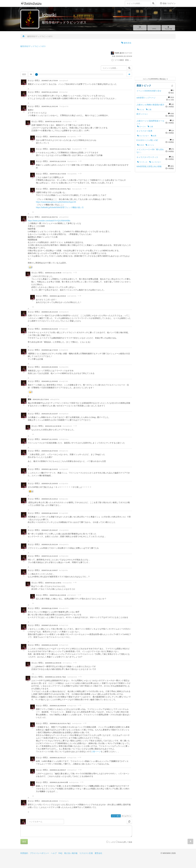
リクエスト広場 (86, 853)
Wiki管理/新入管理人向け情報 (149, 166)
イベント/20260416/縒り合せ (149, 91)
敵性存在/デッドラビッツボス (33, 46)
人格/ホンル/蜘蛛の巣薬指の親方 (150, 105)
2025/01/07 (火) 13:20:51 (50, 439)
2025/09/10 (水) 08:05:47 (58, 770)
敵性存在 (126, 43)
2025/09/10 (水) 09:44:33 (58, 782)
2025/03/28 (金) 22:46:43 (50, 513)
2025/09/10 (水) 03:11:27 (58, 758)
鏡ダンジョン (142, 114)
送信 (24, 842)
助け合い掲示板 (71, 853)
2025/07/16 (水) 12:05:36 (58, 595)
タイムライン (126, 816)
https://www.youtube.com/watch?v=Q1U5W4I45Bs (49, 221)
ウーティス (142, 162)
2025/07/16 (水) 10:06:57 (50, 570)
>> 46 (75, 583)
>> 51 (75, 663)
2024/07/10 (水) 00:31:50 (53, 122)
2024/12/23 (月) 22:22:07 (50, 414)
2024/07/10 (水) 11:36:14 (58, 149)
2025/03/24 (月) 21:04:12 (50, 499)
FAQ (60, 853)
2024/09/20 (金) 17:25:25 (50, 350)
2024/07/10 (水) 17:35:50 (58, 174)
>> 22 (75, 273)
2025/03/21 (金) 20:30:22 (58, 296)
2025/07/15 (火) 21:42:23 (50, 556)
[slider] (36, 74)
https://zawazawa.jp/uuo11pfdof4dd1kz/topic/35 (56, 202)
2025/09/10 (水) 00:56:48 (58, 706)
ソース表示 (118, 60)
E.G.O (140, 145)
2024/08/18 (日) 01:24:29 (50, 329)
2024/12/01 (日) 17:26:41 (41, 399)
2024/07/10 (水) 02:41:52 (58, 137)
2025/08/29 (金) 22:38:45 (50, 608)
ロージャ (141, 127)
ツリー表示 (116, 816)
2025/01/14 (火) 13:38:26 (53, 273)
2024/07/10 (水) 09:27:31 (50, 217)
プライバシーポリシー (39, 853)
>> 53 (79, 705)
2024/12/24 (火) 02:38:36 (53, 426)
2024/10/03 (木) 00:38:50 (50, 367)
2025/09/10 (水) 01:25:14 (58, 723)
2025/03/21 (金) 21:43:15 (50, 469)
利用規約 (24, 853)
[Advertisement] (155, 59)
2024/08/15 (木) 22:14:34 (50, 312)
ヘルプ (54, 853)
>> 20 (79, 136)
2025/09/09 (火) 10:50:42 (53, 677)
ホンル (141, 110)
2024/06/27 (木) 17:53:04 (50, 81)
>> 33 (75, 426)
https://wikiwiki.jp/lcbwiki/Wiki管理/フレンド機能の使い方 (60, 207)
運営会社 (98, 853)
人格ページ (96, 752)
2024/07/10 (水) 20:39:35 (58, 189)
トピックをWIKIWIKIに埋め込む (155, 79)
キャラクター (143, 136)
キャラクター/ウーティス (147, 157)
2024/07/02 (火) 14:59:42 (50, 92)
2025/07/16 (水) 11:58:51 (53, 583)
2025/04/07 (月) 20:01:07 (50, 530)
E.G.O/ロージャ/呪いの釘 (147, 140)
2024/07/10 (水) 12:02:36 (58, 161)
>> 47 (79, 595)
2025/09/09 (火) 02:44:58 (50, 645)
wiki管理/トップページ (146, 98)
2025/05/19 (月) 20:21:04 (50, 545)
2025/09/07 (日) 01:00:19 (50, 625)
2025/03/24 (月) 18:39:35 (50, 484)
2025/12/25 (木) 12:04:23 (50, 801)
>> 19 (75, 121)
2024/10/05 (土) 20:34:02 (50, 381)
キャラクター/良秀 (144, 131)
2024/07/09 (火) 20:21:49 (50, 106)
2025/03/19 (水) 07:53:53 (50, 451)
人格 (149, 110)
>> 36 (79, 296)
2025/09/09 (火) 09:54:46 (53, 663)
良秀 (154, 136)
